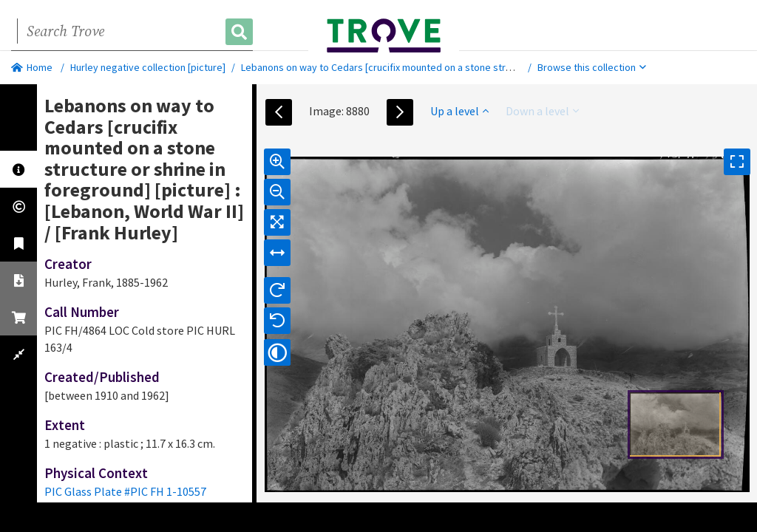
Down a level (542, 111)
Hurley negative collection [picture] (148, 67)
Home (32, 67)
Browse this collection (592, 67)
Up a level (459, 111)
